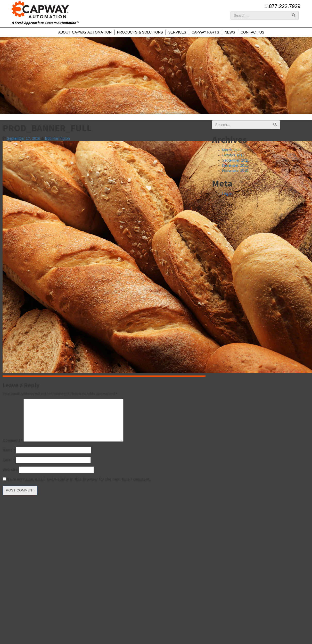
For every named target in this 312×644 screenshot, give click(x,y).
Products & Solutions (140, 32)
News (230, 32)
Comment (13, 440)
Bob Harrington (58, 138)
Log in (227, 194)
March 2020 (232, 150)
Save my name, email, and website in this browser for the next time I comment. (79, 479)
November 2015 (235, 171)
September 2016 (236, 160)
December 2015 (235, 165)
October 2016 (233, 155)
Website (10, 470)
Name (9, 450)
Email (9, 460)
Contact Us (252, 32)
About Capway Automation (85, 32)
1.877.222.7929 (282, 6)
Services (177, 32)
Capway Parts (205, 32)
